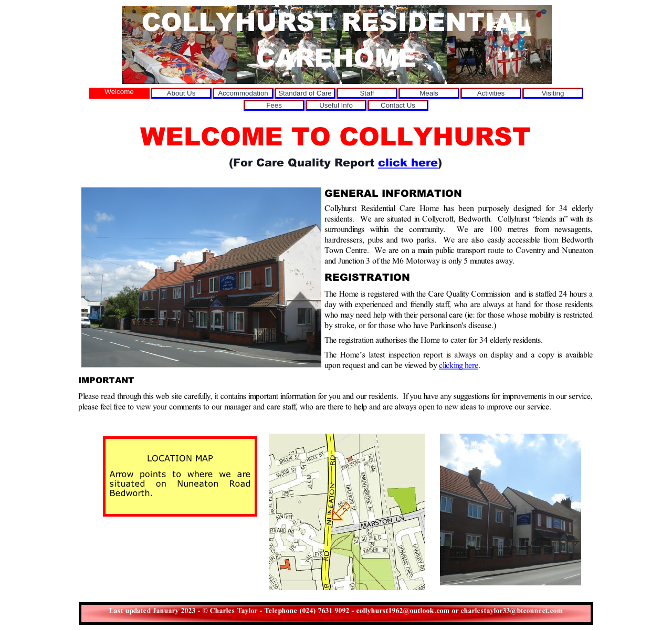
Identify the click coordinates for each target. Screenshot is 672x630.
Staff (367, 93)
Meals (429, 93)
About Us (181, 93)
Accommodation (243, 93)
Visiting (553, 93)
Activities (491, 93)
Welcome (119, 92)
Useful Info (336, 105)
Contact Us (398, 105)
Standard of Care (305, 93)
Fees (274, 105)
